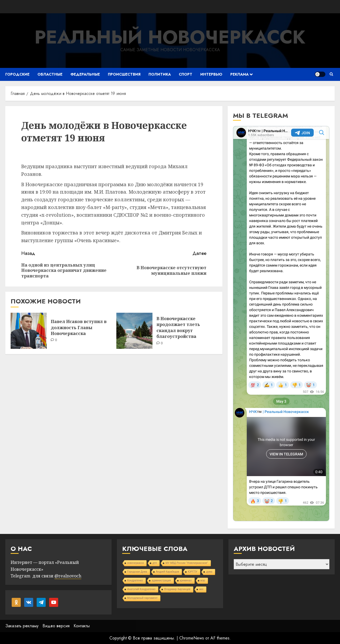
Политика (160, 74)
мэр (203, 580)
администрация (161, 580)
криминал (186, 580)
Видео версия (56, 626)
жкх (201, 589)
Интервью (211, 74)
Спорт (186, 74)
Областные (50, 74)
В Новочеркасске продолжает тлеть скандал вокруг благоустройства (178, 327)
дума (209, 572)
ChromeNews (192, 638)
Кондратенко (135, 580)
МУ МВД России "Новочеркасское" (187, 563)
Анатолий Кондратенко (141, 589)
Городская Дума (137, 572)
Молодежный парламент (142, 598)
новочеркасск (136, 563)
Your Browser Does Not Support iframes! (281, 324)
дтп (155, 563)
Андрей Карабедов (168, 572)
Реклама (239, 74)
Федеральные (85, 74)
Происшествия (124, 74)
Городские (17, 74)
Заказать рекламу (22, 626)
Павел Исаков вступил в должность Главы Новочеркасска (79, 327)
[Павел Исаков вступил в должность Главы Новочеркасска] (29, 331)
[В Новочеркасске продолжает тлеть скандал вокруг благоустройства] (134, 331)
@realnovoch (68, 576)
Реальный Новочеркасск (170, 37)
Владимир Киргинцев (177, 589)
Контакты (82, 626)
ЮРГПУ (193, 572)
